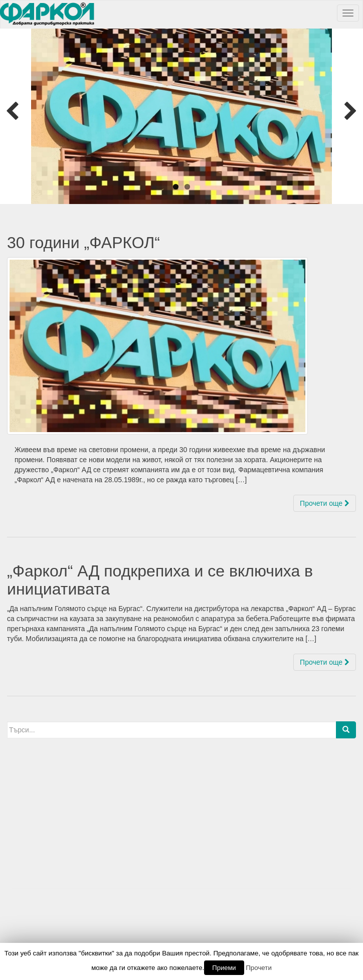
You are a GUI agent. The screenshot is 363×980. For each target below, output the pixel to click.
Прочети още (325, 503)
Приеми (224, 968)
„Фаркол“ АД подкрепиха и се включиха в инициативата (160, 580)
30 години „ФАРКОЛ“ (83, 243)
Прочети (259, 968)
